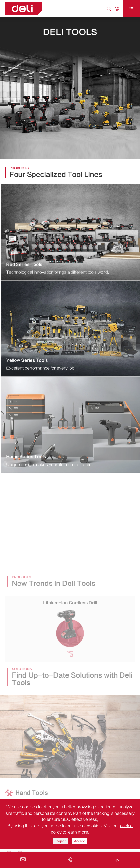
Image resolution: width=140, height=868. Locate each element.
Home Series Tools (26, 457)
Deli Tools (70, 32)
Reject (61, 841)
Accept (79, 841)
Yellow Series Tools (27, 361)
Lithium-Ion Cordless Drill (70, 604)
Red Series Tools (24, 265)
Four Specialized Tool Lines (56, 175)
